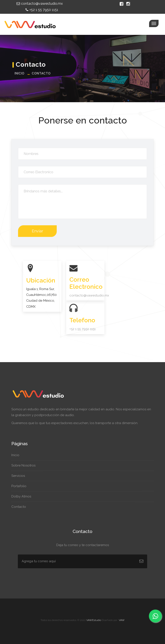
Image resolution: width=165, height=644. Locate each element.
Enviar (37, 231)
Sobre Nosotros (25, 465)
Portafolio (21, 486)
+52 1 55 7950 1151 (41, 10)
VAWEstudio (94, 620)
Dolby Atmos (23, 496)
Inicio (20, 73)
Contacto (41, 73)
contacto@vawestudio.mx (39, 4)
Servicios (20, 476)
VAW (122, 620)
